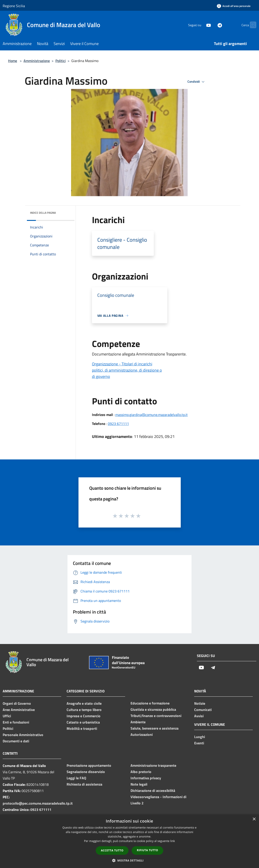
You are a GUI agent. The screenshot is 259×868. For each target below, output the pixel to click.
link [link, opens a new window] (173, 841)
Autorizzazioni (142, 734)
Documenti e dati (16, 741)
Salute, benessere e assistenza (155, 728)
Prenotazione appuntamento (89, 765)
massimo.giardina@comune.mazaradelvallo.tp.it (151, 415)
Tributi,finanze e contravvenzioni (156, 716)
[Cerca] (251, 25)
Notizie (200, 703)
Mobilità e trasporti (82, 728)
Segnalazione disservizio (86, 772)
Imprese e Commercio (84, 716)
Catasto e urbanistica (83, 722)
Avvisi (199, 716)
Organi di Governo (17, 703)
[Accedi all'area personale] (234, 6)
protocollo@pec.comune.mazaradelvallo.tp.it (38, 803)
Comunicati (203, 710)
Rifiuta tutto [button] (147, 850)
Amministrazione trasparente (153, 765)
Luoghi (200, 737)
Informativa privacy (146, 778)
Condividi (197, 82)
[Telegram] (211, 25)
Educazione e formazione (150, 703)
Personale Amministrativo (23, 735)
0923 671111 (118, 424)
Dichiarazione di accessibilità (153, 790)
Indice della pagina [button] (43, 213)
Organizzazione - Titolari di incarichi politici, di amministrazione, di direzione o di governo (127, 370)
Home (13, 61)
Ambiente (138, 722)
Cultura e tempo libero (84, 710)
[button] (130, 860)
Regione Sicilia (14, 6)
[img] (65, 212)
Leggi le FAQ (76, 778)
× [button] (254, 819)
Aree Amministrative (19, 710)
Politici (61, 61)
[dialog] (129, 841)
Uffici (7, 716)
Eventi (199, 743)
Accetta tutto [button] (112, 850)
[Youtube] (200, 25)
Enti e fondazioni (16, 722)
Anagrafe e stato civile (84, 703)
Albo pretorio (141, 772)
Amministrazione (37, 61)
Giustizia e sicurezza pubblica (153, 709)
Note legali (139, 784)
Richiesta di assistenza (84, 784)
